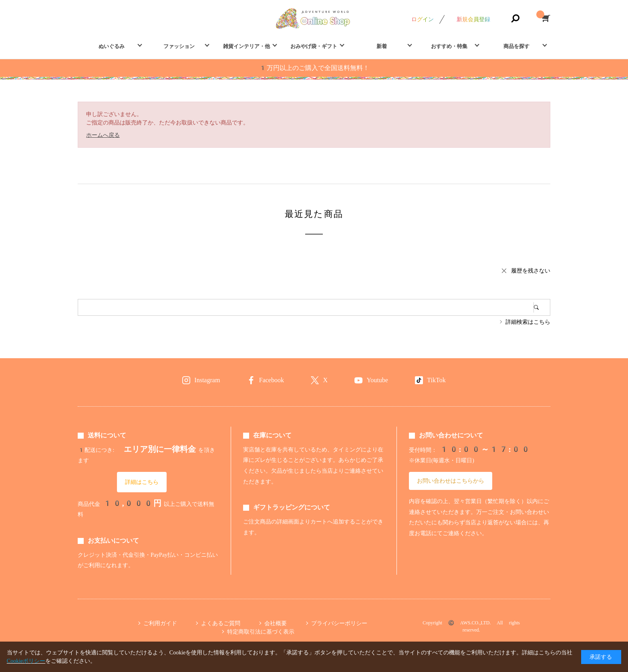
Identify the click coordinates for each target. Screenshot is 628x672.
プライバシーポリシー (339, 623)
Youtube (377, 380)
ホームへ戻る (103, 135)
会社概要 (276, 623)
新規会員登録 (473, 19)
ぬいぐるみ (112, 46)
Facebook (272, 380)
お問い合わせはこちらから (451, 481)
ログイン (423, 19)
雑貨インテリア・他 (247, 46)
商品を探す (516, 46)
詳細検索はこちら (528, 322)
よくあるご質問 (221, 623)
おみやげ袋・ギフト (314, 46)
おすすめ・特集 (449, 46)
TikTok (436, 380)
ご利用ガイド (160, 623)
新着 (382, 46)
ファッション (179, 46)
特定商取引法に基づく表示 (261, 632)
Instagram (207, 380)
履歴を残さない (531, 271)
